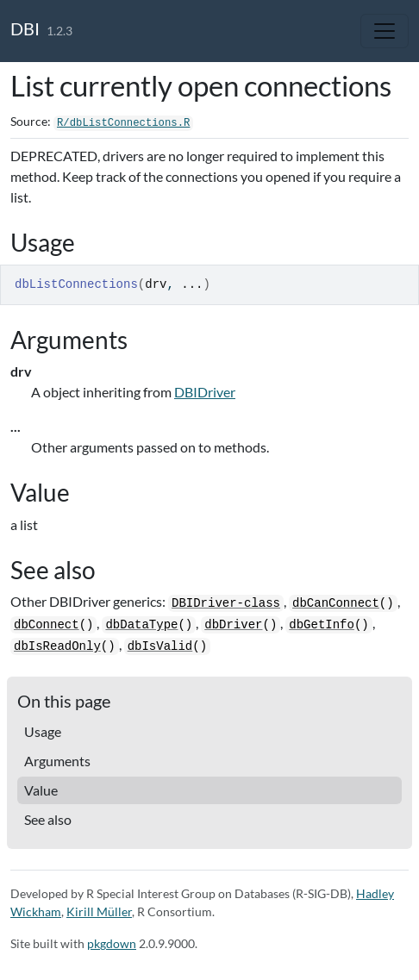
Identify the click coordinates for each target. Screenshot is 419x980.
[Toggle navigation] (385, 31)
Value (41, 790)
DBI (25, 28)
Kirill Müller (99, 911)
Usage (43, 731)
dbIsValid (160, 646)
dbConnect (47, 625)
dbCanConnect (336, 603)
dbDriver (233, 625)
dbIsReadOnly (57, 646)
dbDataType (141, 625)
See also (48, 819)
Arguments (57, 761)
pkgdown (112, 943)
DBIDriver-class (226, 603)
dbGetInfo (322, 625)
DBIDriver (205, 392)
